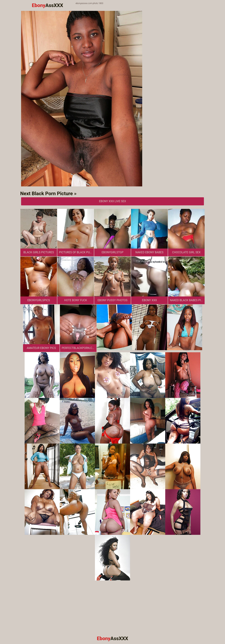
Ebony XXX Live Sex (112, 201)
